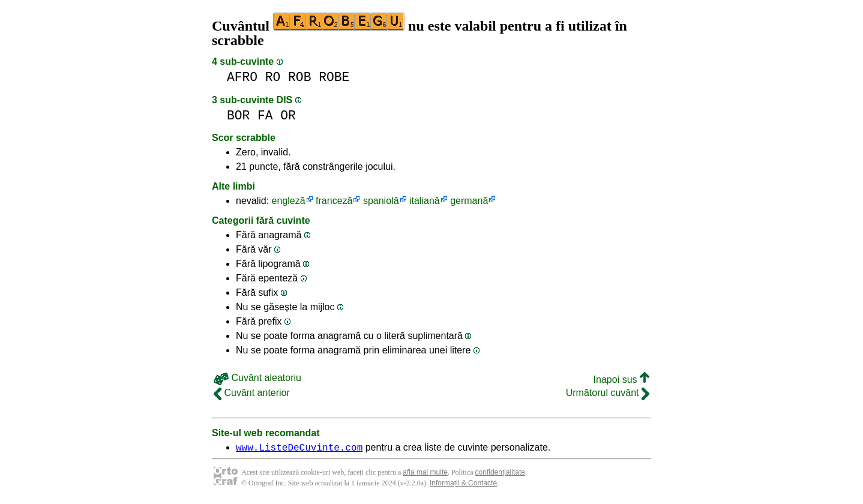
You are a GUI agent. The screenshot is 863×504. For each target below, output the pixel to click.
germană (469, 201)
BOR (238, 115)
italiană (425, 201)
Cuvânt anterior (252, 393)
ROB (299, 77)
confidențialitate (500, 474)
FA (265, 115)
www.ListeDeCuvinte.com (299, 449)
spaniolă (381, 201)
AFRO (242, 77)
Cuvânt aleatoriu (257, 378)
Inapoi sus (621, 379)
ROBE (334, 77)
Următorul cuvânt (608, 393)
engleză (289, 201)
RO (273, 77)
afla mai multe (425, 474)
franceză (334, 201)
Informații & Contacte (463, 485)
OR (288, 115)
